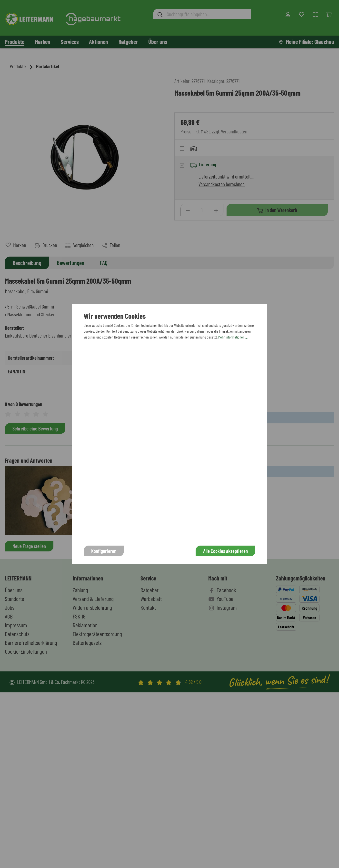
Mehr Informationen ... (233, 337)
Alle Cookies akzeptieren (225, 551)
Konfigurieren (104, 551)
